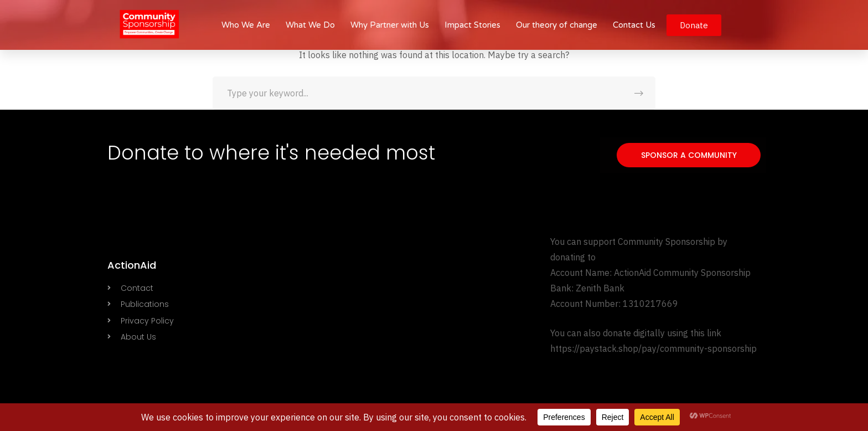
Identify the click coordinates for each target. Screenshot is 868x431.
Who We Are (246, 25)
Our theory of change (557, 25)
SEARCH (639, 93)
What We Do (310, 25)
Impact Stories (472, 25)
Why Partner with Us (390, 25)
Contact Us (634, 25)
